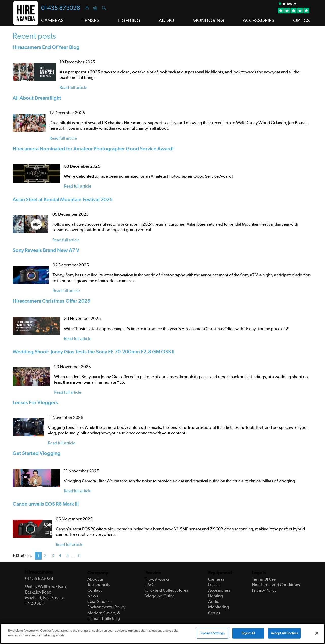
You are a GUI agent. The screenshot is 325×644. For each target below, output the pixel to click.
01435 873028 (61, 8)
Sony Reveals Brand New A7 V (46, 250)
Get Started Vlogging (37, 453)
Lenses (91, 21)
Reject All (248, 633)
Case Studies (99, 601)
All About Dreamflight (37, 98)
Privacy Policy (264, 590)
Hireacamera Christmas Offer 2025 (52, 301)
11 (79, 556)
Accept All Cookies (284, 633)
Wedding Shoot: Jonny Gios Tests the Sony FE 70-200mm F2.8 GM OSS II (94, 352)
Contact (94, 590)
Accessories (259, 21)
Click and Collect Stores (167, 590)
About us (95, 579)
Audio (166, 21)
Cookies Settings (213, 633)
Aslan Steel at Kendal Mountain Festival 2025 (63, 200)
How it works (157, 579)
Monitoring (208, 21)
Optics (301, 21)
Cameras (52, 21)
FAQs (150, 585)
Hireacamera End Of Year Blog (46, 47)
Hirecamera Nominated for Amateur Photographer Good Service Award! (93, 149)
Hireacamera (39, 572)
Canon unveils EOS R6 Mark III (46, 504)
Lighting (129, 21)
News (93, 596)
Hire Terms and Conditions (276, 585)
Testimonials (99, 585)
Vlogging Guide (160, 596)
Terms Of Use (264, 579)
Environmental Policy (106, 607)
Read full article (73, 87)
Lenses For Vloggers (35, 403)
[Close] (317, 633)
